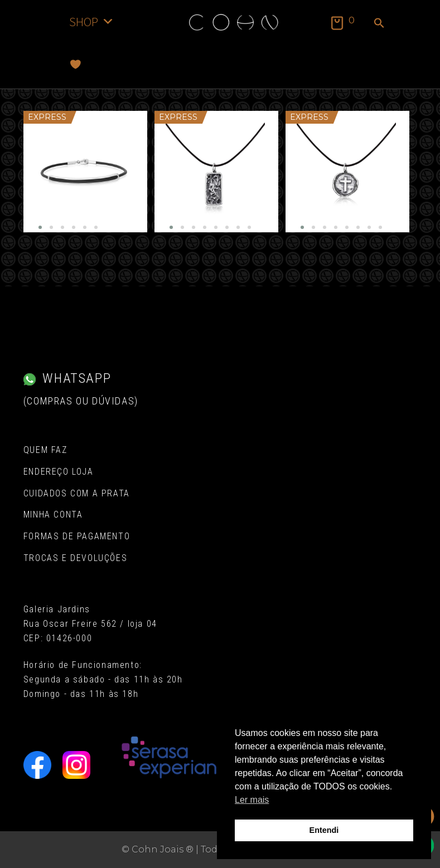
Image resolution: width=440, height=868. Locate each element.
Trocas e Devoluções (75, 558)
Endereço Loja (59, 472)
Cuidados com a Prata (77, 493)
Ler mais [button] (252, 800)
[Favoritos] (76, 64)
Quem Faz (45, 450)
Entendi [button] (324, 830)
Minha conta (53, 515)
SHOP (92, 21)
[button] (379, 24)
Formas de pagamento (77, 536)
